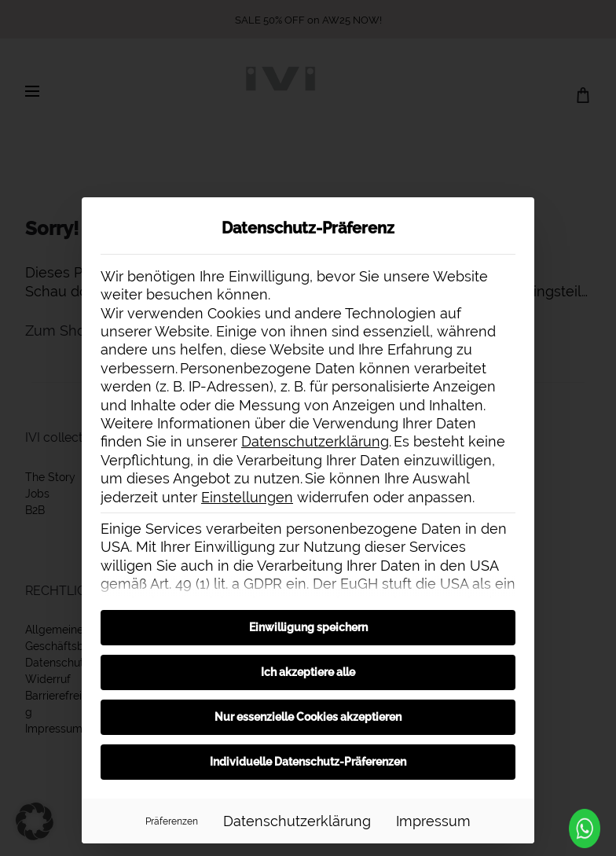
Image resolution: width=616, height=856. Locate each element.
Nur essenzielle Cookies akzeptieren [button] (308, 717)
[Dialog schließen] (515, 216)
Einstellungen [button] (247, 497)
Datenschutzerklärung (315, 441)
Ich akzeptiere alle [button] (308, 672)
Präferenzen (172, 821)
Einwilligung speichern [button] (308, 627)
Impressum (433, 821)
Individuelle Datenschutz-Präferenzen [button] (308, 762)
